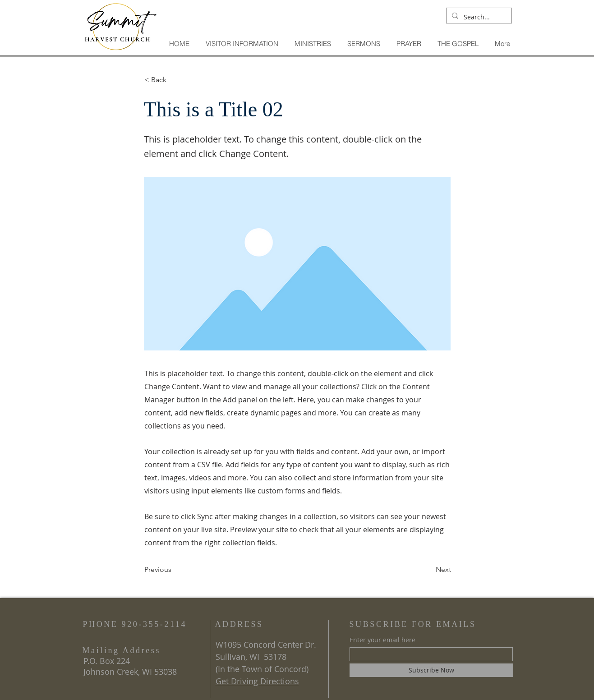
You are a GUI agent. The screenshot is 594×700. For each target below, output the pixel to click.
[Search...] (478, 17)
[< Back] (174, 80)
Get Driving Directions (257, 681)
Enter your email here (382, 640)
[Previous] (174, 570)
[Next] (428, 570)
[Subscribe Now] (431, 670)
